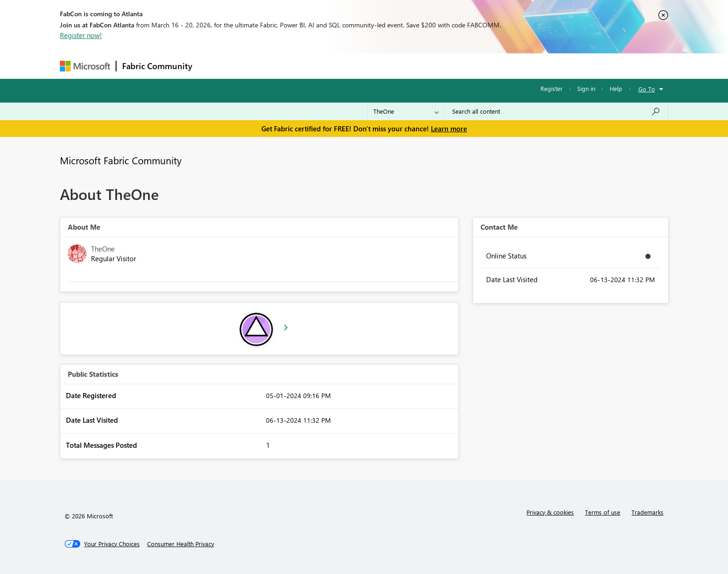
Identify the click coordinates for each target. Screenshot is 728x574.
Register (552, 88)
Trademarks (647, 512)
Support (450, 66)
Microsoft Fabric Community (121, 160)
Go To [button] (647, 89)
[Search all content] (556, 111)
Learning (411, 66)
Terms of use (603, 512)
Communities (334, 66)
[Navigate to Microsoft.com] (85, 66)
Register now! (81, 35)
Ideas (292, 66)
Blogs (375, 66)
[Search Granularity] (406, 111)
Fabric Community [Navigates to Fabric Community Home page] (157, 66)
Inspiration (254, 66)
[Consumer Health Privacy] (181, 544)
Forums (213, 66)
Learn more (449, 129)
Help (616, 88)
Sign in (586, 88)
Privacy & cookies (550, 512)
